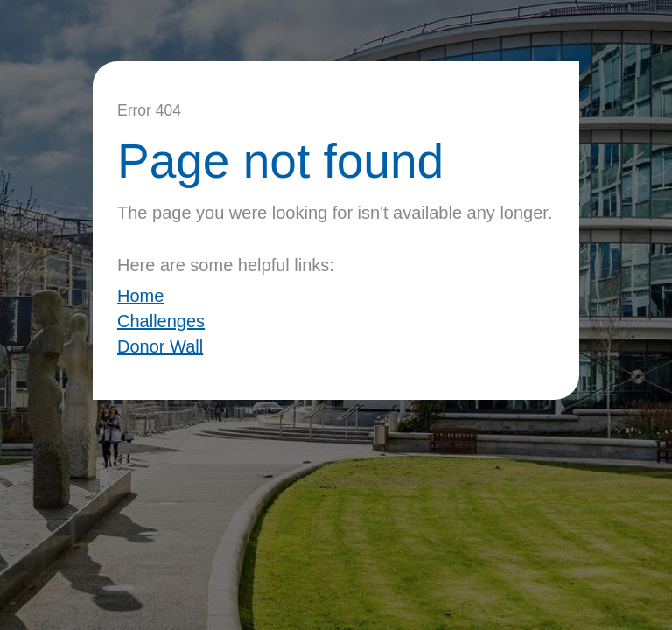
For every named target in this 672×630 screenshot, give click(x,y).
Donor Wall (160, 346)
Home (140, 296)
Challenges (161, 321)
